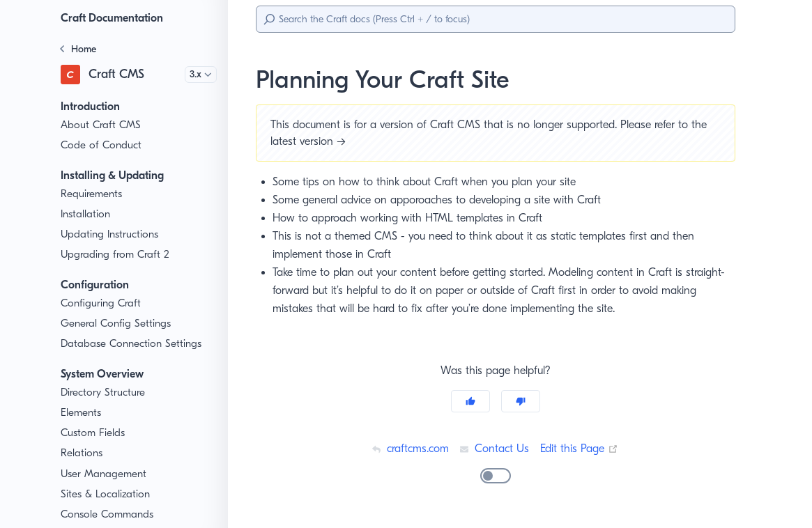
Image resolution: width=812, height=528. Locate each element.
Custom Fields (94, 433)
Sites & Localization (107, 494)
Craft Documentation (116, 18)
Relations (83, 453)
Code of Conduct (100, 145)
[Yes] (470, 401)
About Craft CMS (101, 125)
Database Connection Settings (132, 344)
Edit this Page (581, 448)
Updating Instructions (110, 234)
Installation (86, 214)
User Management (104, 474)
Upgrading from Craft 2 (114, 255)
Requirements (94, 194)
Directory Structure (105, 393)
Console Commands (109, 514)
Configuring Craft (101, 303)
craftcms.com (408, 448)
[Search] (496, 19)
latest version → (311, 141)
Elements (83, 413)
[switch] (496, 476)
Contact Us (494, 448)
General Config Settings (117, 324)
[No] (521, 401)
